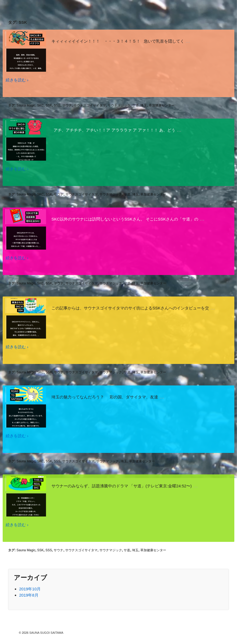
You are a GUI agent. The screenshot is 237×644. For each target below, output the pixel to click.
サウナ (67, 105)
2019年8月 (29, 595)
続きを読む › (17, 80)
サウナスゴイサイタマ (90, 105)
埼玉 (144, 105)
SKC (41, 105)
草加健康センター (162, 105)
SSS (57, 105)
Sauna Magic (26, 105)
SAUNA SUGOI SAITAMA (46, 633)
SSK (49, 105)
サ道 (135, 105)
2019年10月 (30, 589)
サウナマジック (119, 105)
